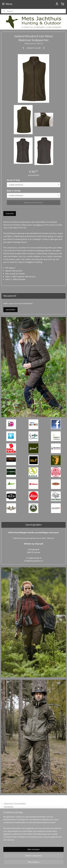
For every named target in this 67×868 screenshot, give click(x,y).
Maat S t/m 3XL (14, 191)
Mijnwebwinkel (33, 863)
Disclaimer (9, 807)
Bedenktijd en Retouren (15, 813)
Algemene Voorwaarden (15, 803)
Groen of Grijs (13, 180)
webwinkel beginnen (46, 858)
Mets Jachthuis (10, 845)
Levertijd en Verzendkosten (16, 810)
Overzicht (10, 213)
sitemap (29, 858)
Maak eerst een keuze (33, 202)
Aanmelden (10, 310)
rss (35, 858)
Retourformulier (11, 816)
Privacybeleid (10, 819)
